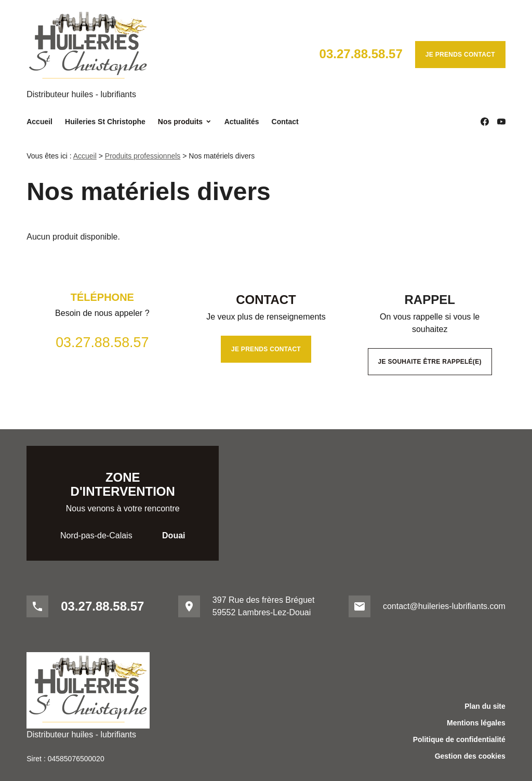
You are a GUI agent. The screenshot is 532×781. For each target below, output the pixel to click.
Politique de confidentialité (459, 739)
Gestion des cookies (470, 756)
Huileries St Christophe (105, 122)
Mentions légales (476, 723)
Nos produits (180, 122)
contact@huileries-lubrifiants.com (444, 606)
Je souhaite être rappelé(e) (430, 362)
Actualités (242, 122)
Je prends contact (460, 55)
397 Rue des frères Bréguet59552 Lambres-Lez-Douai (264, 606)
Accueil (39, 122)
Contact (285, 122)
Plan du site (485, 706)
